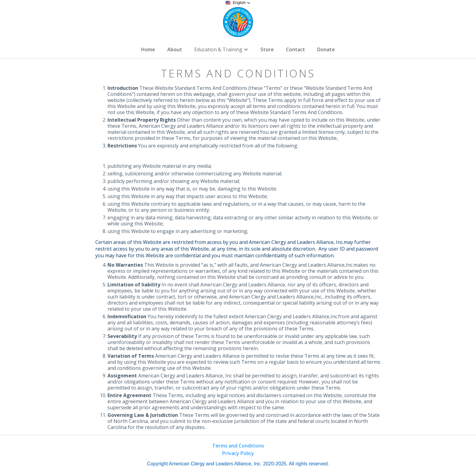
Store (267, 49)
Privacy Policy (238, 453)
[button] (238, 3)
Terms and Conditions (238, 446)
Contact (296, 49)
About (175, 49)
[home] (238, 22)
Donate (326, 49)
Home (148, 49)
